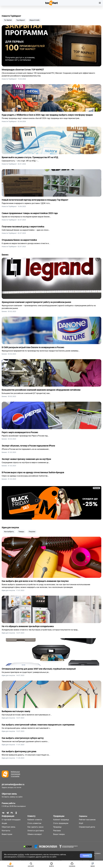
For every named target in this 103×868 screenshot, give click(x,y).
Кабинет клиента (35, 820)
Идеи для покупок (10, 528)
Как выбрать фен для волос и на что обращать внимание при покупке (35, 581)
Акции (4, 823)
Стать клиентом (34, 823)
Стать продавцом (61, 823)
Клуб (81, 823)
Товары (21, 532)
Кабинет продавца (61, 820)
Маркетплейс (35, 20)
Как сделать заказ (35, 827)
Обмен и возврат (35, 834)
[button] (93, 864)
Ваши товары (59, 834)
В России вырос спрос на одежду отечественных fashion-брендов (33, 472)
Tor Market (8, 20)
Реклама (97, 488)
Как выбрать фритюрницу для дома (19, 751)
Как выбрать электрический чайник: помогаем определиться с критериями (38, 725)
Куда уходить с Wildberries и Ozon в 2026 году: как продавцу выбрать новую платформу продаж (47, 115)
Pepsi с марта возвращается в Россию (20, 432)
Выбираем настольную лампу (16, 711)
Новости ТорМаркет (11, 16)
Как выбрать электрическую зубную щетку (23, 738)
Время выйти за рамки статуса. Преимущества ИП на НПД (30, 157)
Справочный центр (87, 827)
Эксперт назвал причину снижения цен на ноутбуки (26, 459)
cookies (21, 855)
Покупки (32, 532)
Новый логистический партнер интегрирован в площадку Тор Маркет (35, 200)
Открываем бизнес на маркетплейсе (19, 240)
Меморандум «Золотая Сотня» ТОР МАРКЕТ (23, 70)
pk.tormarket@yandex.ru (13, 784)
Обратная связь (9, 794)
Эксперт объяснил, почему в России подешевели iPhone (28, 446)
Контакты (6, 831)
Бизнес (5, 255)
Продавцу (57, 827)
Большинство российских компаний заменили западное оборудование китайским (41, 390)
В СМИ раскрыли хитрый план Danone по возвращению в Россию (33, 347)
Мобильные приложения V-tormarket (15, 774)
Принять (86, 856)
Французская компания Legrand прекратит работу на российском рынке (36, 302)
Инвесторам (7, 834)
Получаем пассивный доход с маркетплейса (23, 227)
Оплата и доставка (36, 831)
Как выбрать (9, 532)
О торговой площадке (11, 820)
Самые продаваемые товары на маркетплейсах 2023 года (30, 213)
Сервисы (83, 816)
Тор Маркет (21, 20)
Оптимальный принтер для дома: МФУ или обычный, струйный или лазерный (39, 669)
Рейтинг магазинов (87, 820)
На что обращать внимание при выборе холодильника (28, 626)
